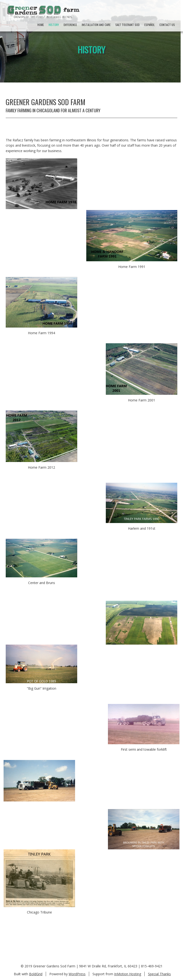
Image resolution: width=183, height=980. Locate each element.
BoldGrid (36, 974)
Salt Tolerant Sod (127, 25)
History (54, 25)
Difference (70, 25)
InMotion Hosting (128, 974)
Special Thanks (159, 974)
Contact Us (167, 25)
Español (150, 25)
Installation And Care (96, 25)
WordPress (77, 974)
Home (41, 25)
